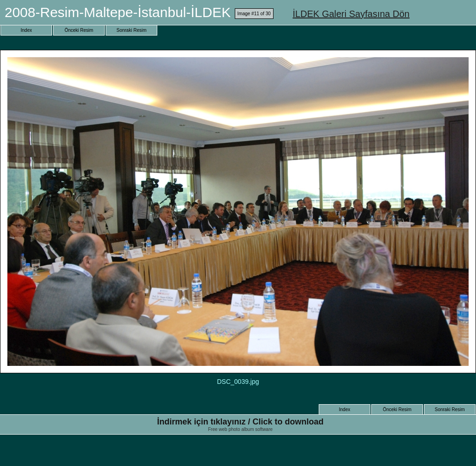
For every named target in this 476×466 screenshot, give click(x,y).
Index (26, 30)
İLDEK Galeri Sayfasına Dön (351, 14)
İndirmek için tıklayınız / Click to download (240, 422)
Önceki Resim (79, 30)
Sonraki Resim (131, 30)
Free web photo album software (240, 429)
